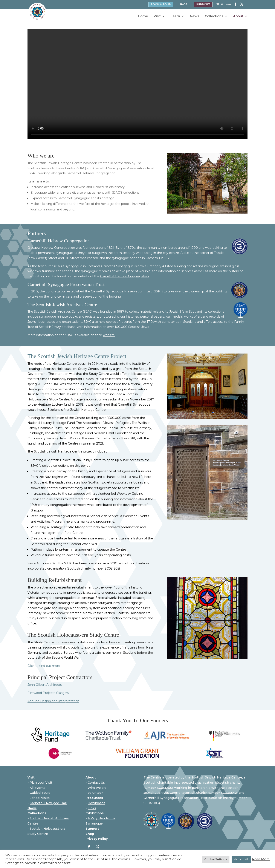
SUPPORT (203, 5)
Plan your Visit (41, 783)
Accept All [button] (241, 859)
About (238, 16)
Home (143, 16)
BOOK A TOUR (161, 5)
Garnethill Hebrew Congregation (125, 276)
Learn (175, 16)
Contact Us (96, 783)
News (195, 16)
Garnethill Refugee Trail (48, 803)
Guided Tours (40, 793)
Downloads (96, 803)
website (109, 335)
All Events (37, 788)
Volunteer (95, 793)
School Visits (40, 798)
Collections (214, 16)
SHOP (183, 5)
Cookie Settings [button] (216, 859)
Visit (157, 16)
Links (92, 808)
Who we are (97, 788)
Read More (261, 859)
